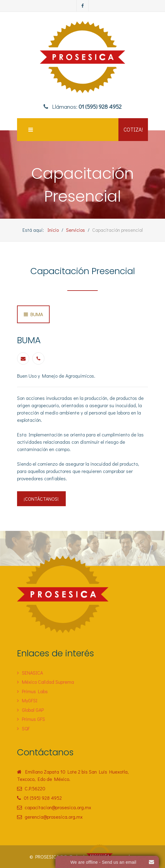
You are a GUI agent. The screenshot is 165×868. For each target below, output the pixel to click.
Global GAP (33, 710)
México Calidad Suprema (48, 682)
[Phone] (38, 358)
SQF (26, 728)
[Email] (23, 358)
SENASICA (32, 673)
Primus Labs (35, 691)
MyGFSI (30, 700)
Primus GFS (33, 719)
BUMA (36, 314)
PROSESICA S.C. (52, 857)
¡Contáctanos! (41, 499)
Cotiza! (133, 130)
